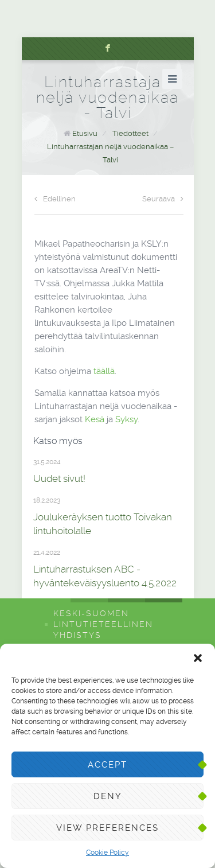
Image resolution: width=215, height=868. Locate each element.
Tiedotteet (130, 133)
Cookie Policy (107, 853)
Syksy (126, 419)
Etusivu (85, 133)
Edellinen (55, 199)
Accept (107, 765)
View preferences (107, 828)
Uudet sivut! (59, 478)
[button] (198, 658)
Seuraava (163, 199)
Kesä (95, 419)
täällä (104, 371)
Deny (108, 796)
